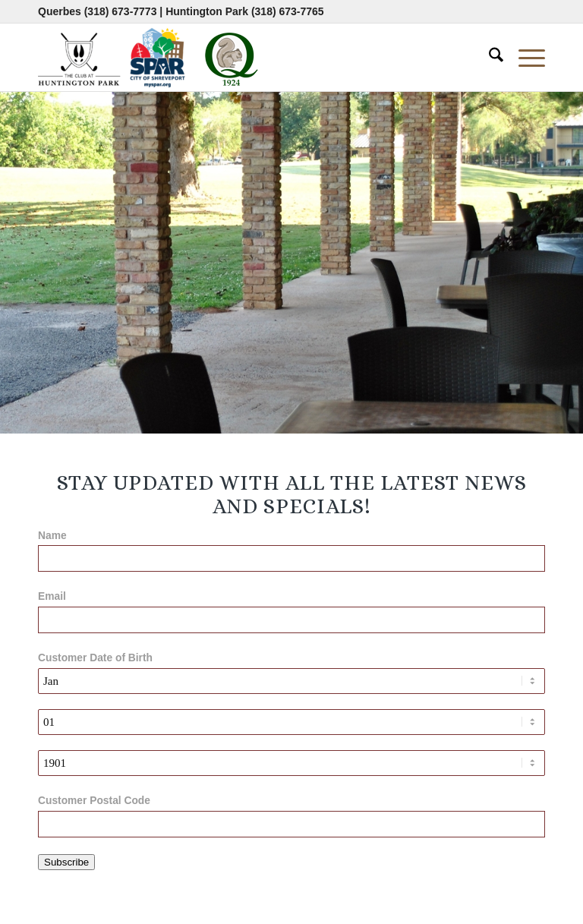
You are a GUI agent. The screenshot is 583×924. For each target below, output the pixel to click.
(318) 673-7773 (121, 11)
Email (52, 596)
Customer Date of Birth (95, 658)
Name (52, 536)
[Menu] (524, 57)
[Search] (488, 57)
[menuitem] (488, 57)
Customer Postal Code (94, 801)
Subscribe (66, 862)
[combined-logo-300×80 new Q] (152, 57)
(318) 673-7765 (288, 11)
